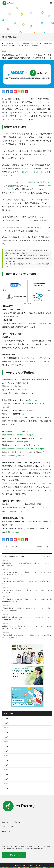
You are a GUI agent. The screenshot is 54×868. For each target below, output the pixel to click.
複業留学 (32, 182)
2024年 (6, 728)
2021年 (6, 742)
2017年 (6, 760)
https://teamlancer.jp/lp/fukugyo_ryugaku (18, 435)
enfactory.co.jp (33, 400)
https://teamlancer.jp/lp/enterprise (15, 442)
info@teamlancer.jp (15, 511)
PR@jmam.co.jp (13, 532)
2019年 (6, 751)
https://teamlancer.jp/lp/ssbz (13, 456)
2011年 (6, 788)
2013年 (6, 779)
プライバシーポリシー (10, 827)
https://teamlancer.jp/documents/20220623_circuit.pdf (23, 449)
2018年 (6, 756)
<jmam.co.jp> (46, 463)
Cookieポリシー (8, 831)
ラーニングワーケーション (28, 172)
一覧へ (46, 557)
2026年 (6, 718)
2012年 (6, 784)
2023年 (6, 732)
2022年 (6, 737)
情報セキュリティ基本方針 (11, 822)
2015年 (6, 770)
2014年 (6, 774)
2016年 (6, 765)
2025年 (6, 723)
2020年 (6, 746)
